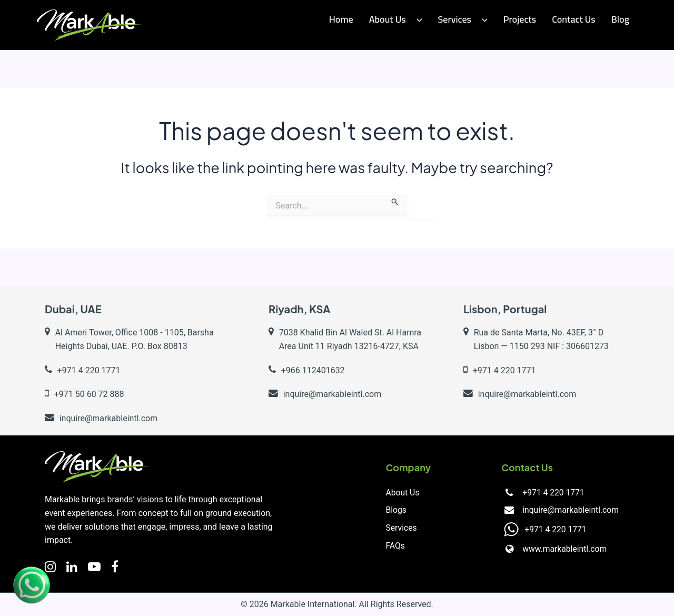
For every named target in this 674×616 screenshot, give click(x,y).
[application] (417, 20)
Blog (620, 19)
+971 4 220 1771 (552, 493)
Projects (520, 19)
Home (341, 19)
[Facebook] (115, 567)
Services (462, 19)
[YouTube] (94, 567)
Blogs (397, 510)
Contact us (574, 19)
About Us (396, 19)
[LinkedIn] (72, 567)
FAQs (396, 546)
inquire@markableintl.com (569, 510)
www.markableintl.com (563, 549)
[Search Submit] (395, 200)
